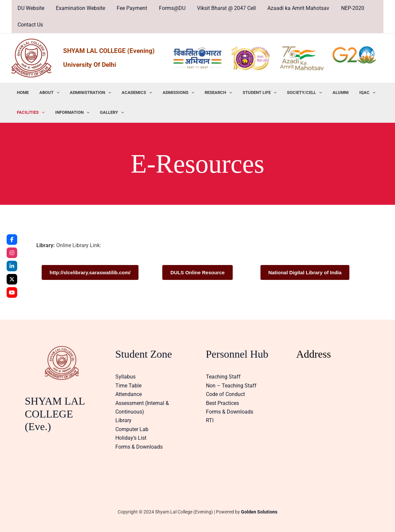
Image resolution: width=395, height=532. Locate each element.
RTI (210, 420)
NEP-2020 (345, 8)
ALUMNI (324, 92)
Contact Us (30, 25)
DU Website (30, 8)
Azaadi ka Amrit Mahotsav (292, 8)
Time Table (128, 386)
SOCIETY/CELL (290, 93)
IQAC (349, 93)
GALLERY (107, 112)
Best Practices (222, 403)
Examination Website (79, 8)
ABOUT (46, 93)
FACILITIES (30, 112)
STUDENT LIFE (247, 93)
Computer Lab (132, 429)
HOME (22, 92)
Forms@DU (168, 8)
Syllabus (125, 377)
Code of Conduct (225, 394)
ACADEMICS (130, 93)
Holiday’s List (131, 438)
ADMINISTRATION (86, 93)
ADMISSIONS (170, 93)
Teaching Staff (223, 377)
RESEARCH (208, 93)
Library (123, 420)
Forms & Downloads (139, 447)
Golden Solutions (259, 512)
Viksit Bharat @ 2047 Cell (221, 8)
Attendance (129, 394)
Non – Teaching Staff (231, 386)
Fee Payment (129, 8)
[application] (54, 93)
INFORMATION (69, 112)
